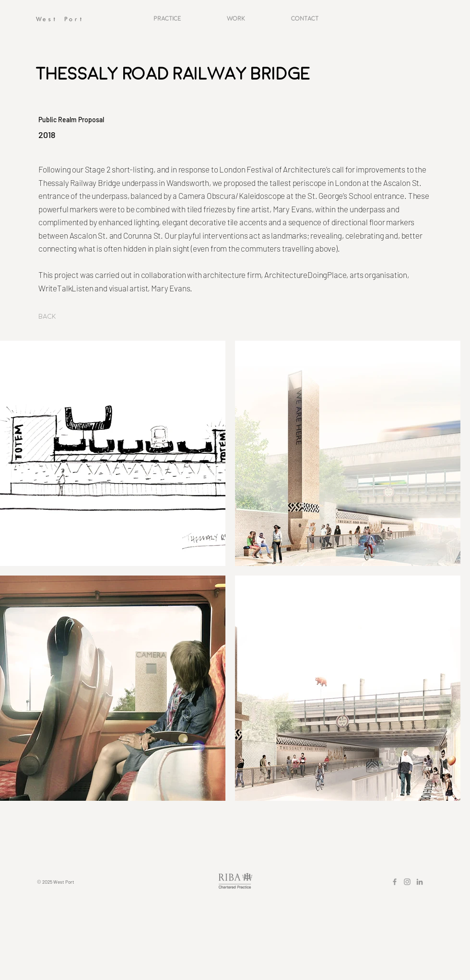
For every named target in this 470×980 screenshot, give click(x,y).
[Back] (47, 317)
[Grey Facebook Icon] (395, 882)
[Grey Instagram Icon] (407, 882)
